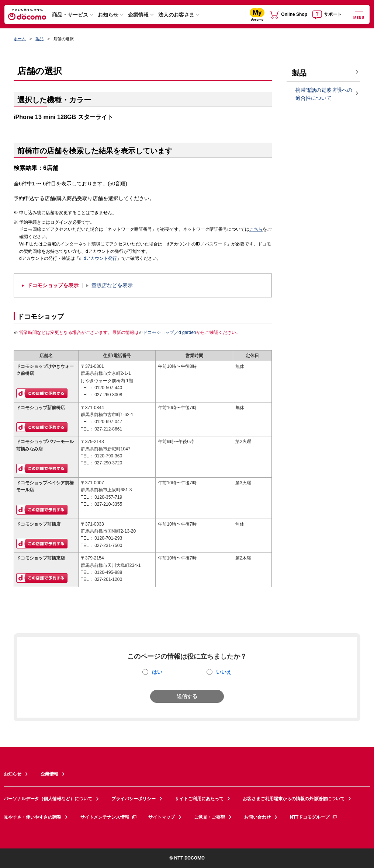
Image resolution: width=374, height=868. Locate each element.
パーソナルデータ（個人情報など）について (48, 799)
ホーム (20, 39)
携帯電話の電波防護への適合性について (324, 94)
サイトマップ (162, 817)
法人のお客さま (176, 15)
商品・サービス (70, 15)
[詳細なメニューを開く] (359, 14)
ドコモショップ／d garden (167, 332)
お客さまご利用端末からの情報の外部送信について (294, 799)
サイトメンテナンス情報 (109, 817)
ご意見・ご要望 (209, 817)
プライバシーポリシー (134, 799)
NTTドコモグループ (314, 817)
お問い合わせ (257, 817)
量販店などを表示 (112, 285)
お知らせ (108, 15)
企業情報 (138, 15)
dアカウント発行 (98, 259)
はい (157, 672)
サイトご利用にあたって (199, 799)
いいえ (224, 672)
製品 (39, 39)
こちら (256, 229)
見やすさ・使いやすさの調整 (32, 817)
